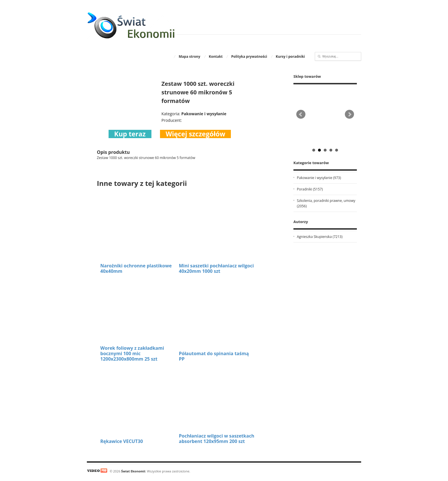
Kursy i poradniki (290, 56)
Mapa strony (189, 56)
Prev (301, 114)
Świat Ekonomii (133, 471)
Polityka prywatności (249, 56)
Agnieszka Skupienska (320, 237)
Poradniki (310, 189)
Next (349, 114)
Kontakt (216, 56)
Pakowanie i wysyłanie (319, 178)
